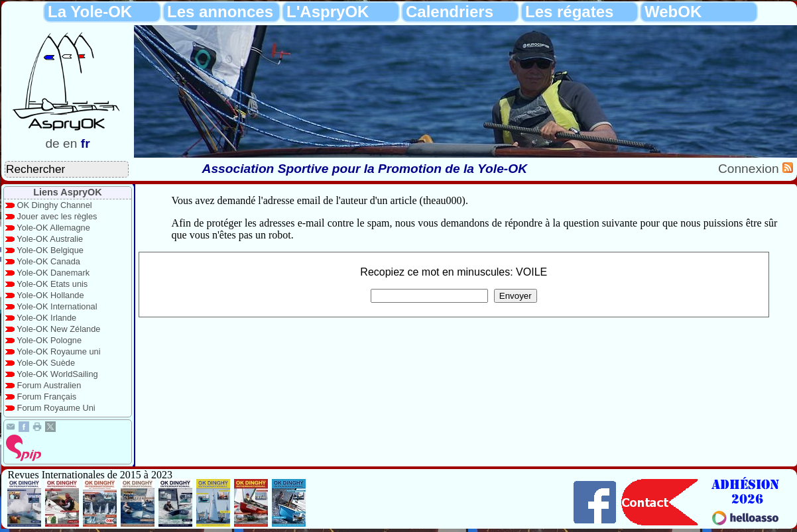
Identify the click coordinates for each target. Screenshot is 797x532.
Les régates (569, 12)
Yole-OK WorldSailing (57, 374)
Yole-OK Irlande (46, 318)
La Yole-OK (90, 12)
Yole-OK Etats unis (52, 284)
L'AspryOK (328, 12)
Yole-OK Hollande (50, 295)
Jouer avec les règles (57, 216)
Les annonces (220, 12)
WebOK (673, 12)
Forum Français (47, 397)
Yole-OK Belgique (50, 250)
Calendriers (450, 12)
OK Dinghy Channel (55, 205)
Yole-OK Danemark (53, 273)
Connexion (750, 169)
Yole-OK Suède (46, 363)
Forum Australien (49, 385)
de (52, 143)
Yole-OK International (57, 306)
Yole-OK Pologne (49, 340)
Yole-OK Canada (48, 261)
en (70, 143)
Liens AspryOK (67, 192)
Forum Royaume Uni (56, 408)
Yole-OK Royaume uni (58, 351)
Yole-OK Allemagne (53, 228)
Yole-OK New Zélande (58, 329)
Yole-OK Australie (50, 239)
